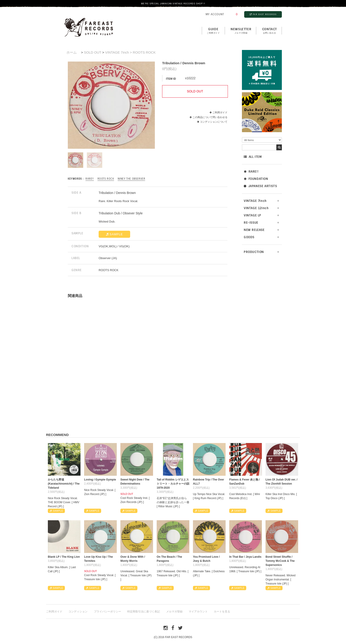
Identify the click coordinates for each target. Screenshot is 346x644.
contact (269, 31)
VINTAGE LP (252, 215)
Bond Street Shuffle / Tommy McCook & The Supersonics (280, 561)
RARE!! (251, 172)
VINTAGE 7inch (255, 201)
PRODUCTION (254, 252)
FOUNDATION (256, 179)
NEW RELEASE (254, 230)
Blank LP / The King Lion (64, 557)
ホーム (72, 52)
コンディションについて (212, 122)
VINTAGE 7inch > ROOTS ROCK (130, 52)
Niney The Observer (132, 179)
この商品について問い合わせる (210, 117)
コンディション (78, 612)
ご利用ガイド (220, 112)
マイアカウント (198, 612)
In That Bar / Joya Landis (245, 557)
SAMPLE (114, 234)
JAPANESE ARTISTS (260, 186)
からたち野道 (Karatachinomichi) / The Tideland (64, 484)
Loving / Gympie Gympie (100, 480)
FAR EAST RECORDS (263, 14)
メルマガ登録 (174, 612)
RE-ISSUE (251, 223)
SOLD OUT (93, 52)
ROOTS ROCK (106, 179)
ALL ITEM (253, 157)
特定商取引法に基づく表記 (144, 612)
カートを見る (222, 612)
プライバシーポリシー (107, 612)
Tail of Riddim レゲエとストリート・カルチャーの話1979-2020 (173, 484)
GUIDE (213, 31)
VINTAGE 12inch (256, 208)
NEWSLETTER (241, 31)
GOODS (249, 237)
